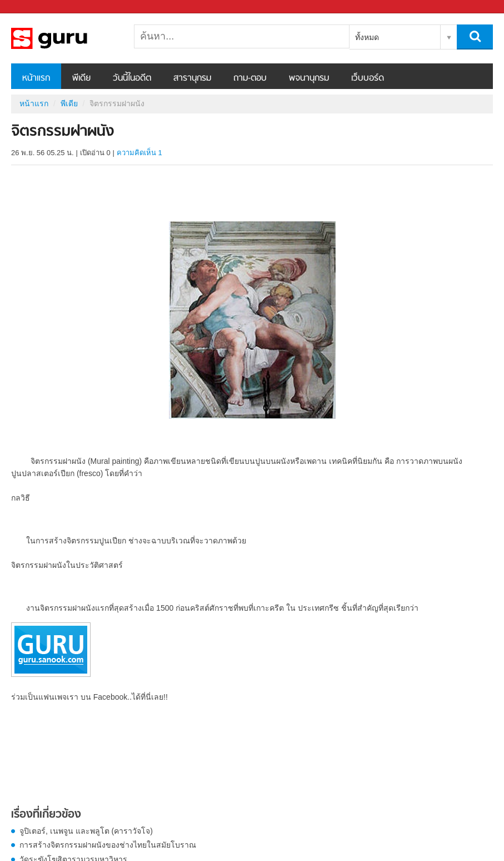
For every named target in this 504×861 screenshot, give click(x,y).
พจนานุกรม (309, 78)
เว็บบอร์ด (368, 78)
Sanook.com (33, 7)
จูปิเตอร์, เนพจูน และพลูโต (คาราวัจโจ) (86, 831)
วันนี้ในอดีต (132, 78)
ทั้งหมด (367, 37)
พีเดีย (81, 78)
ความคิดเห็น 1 (139, 153)
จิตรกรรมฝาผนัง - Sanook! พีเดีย (69, 38)
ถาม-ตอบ (250, 78)
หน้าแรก (36, 78)
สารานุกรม (192, 78)
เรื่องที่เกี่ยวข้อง (46, 815)
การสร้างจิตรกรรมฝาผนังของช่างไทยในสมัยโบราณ (108, 845)
